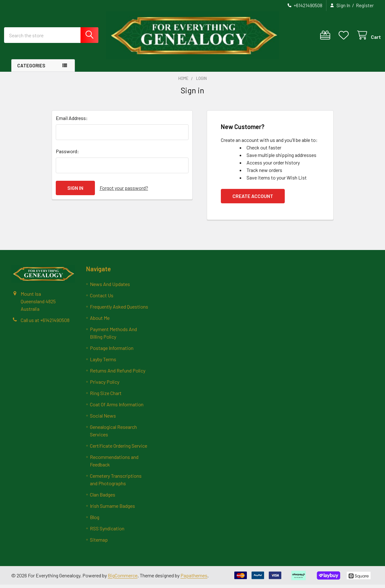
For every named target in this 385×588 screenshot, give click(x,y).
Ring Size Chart (106, 396)
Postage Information (112, 351)
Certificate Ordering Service (119, 449)
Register (365, 5)
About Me (100, 321)
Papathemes (194, 578)
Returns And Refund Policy (118, 374)
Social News (103, 419)
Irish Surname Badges (112, 509)
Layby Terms (103, 363)
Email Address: (72, 121)
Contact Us (102, 299)
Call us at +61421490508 (45, 323)
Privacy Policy (105, 385)
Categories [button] (31, 69)
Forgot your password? (124, 191)
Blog (95, 520)
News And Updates (110, 287)
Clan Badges (103, 498)
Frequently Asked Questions (119, 310)
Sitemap (99, 543)
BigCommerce (123, 578)
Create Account (253, 199)
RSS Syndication (107, 532)
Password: (67, 155)
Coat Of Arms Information (117, 408)
